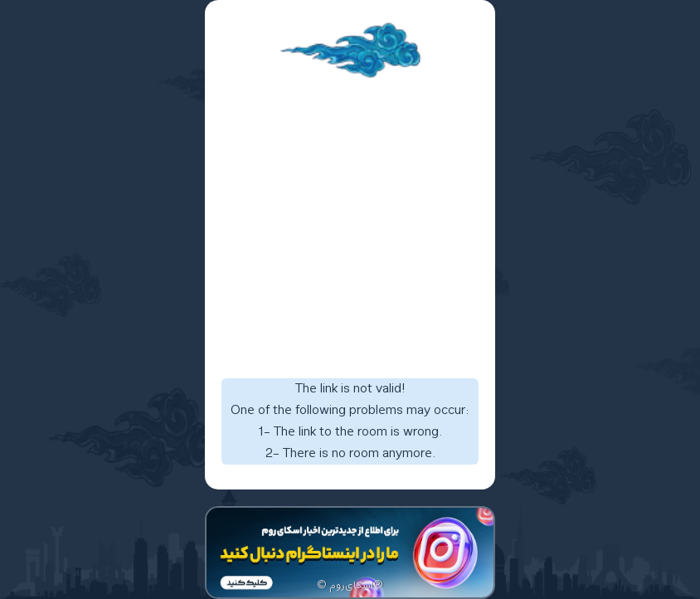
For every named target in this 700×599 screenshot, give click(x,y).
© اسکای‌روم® (350, 586)
